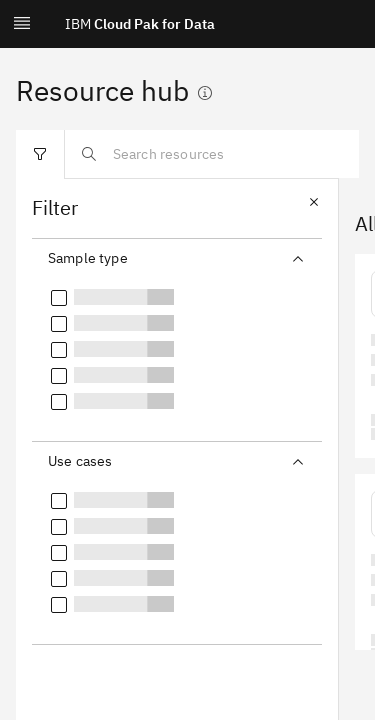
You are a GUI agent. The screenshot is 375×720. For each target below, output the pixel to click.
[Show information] (205, 93)
